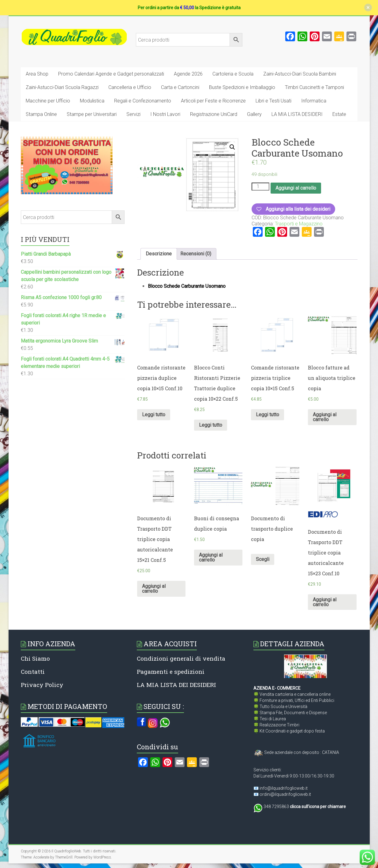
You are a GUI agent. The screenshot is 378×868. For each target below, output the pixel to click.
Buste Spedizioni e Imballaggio (242, 87)
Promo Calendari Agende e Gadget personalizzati (111, 74)
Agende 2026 (188, 74)
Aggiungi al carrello (296, 188)
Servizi (133, 114)
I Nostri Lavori (165, 114)
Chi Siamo (35, 658)
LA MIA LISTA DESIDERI (297, 114)
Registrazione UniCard (214, 114)
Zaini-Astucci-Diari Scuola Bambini (300, 74)
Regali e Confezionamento (143, 101)
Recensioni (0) (196, 254)
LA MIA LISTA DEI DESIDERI (176, 685)
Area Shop (37, 74)
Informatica (314, 101)
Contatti (33, 671)
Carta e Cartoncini (180, 87)
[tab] (159, 254)
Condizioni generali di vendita (181, 658)
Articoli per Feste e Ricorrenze (213, 101)
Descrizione (159, 254)
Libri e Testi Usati (273, 101)
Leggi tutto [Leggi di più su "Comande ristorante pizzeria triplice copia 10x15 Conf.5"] (268, 415)
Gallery (254, 114)
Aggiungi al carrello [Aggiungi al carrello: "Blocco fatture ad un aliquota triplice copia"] (325, 417)
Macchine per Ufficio (48, 101)
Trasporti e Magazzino (299, 224)
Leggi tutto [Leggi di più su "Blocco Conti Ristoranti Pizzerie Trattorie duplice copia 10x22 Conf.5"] (211, 425)
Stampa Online (41, 114)
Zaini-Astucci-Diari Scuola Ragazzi (62, 87)
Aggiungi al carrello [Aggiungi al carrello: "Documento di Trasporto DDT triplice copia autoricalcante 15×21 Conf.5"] (154, 589)
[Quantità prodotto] (260, 187)
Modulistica (92, 101)
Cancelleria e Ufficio (130, 87)
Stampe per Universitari (92, 114)
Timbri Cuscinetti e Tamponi (314, 87)
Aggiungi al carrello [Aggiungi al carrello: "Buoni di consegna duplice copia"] (211, 557)
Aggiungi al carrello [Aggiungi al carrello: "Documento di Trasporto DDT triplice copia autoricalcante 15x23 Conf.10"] (325, 602)
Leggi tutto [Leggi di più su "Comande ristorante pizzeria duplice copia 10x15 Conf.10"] (154, 415)
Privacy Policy (42, 685)
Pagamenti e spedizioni (171, 671)
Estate (339, 114)
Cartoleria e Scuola (233, 74)
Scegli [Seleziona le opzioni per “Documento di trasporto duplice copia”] (263, 559)
